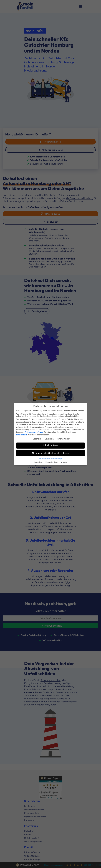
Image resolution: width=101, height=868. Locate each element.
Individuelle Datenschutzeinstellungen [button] (50, 458)
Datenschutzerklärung (34, 432)
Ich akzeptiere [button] (50, 445)
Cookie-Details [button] (39, 462)
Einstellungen (22, 434)
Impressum (63, 462)
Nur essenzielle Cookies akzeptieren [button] (50, 453)
